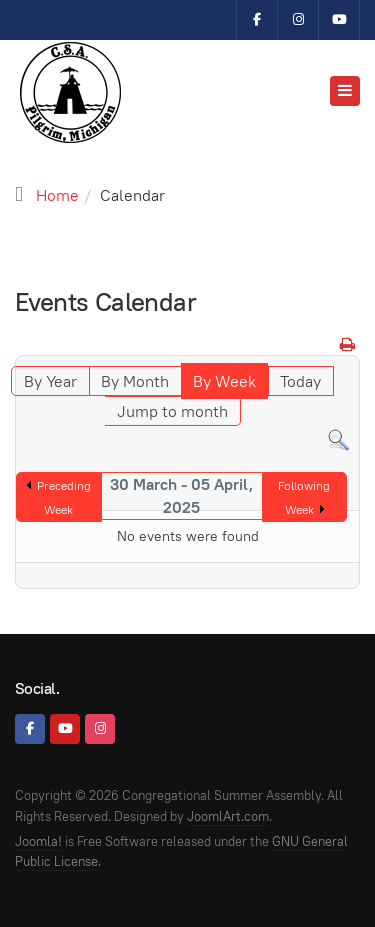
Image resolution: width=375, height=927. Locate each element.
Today (300, 381)
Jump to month (172, 411)
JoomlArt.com (228, 816)
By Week (224, 381)
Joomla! (38, 841)
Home (57, 195)
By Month (135, 381)
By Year (50, 381)
